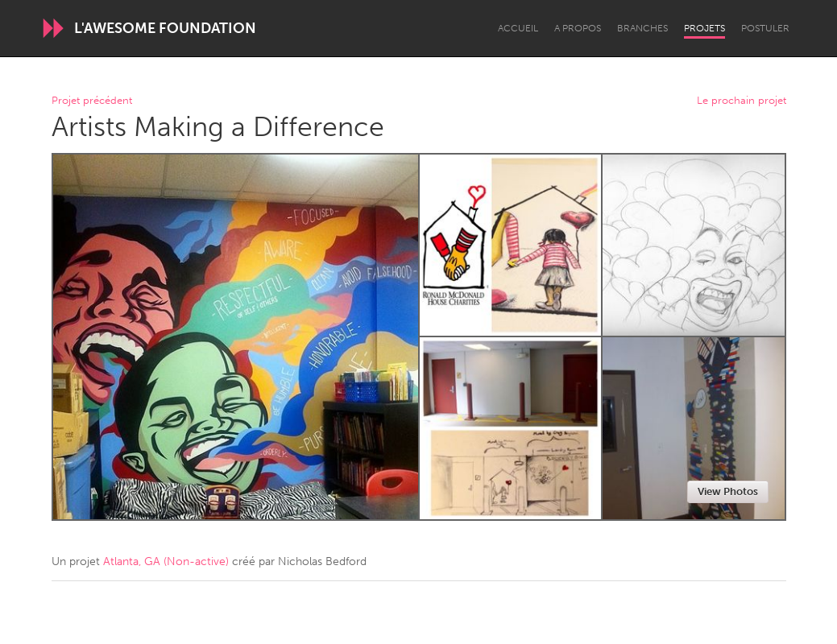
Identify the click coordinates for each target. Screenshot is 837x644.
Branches (642, 28)
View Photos (728, 491)
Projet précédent (92, 101)
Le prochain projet (742, 101)
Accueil (518, 28)
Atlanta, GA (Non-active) (166, 561)
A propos (578, 28)
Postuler (765, 28)
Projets (704, 28)
